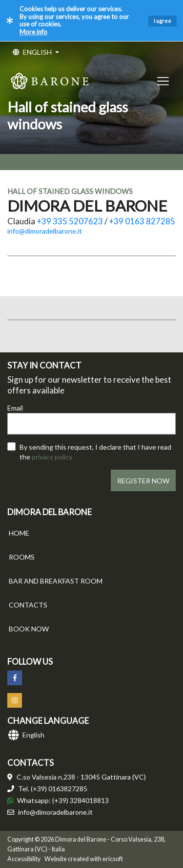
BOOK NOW (29, 629)
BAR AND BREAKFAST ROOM (56, 581)
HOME (19, 533)
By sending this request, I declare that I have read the (95, 452)
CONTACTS (28, 605)
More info (33, 32)
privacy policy (52, 457)
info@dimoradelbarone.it (45, 231)
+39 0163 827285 (142, 221)
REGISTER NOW (143, 481)
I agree (163, 21)
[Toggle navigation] (163, 81)
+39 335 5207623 (70, 221)
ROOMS (22, 557)
